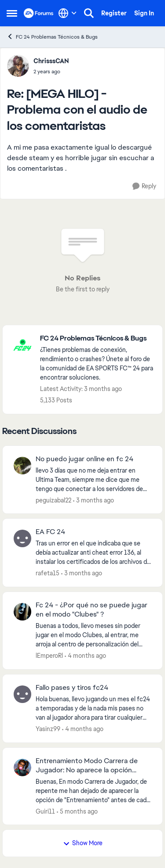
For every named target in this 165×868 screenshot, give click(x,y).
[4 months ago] (85, 656)
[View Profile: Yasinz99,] (22, 694)
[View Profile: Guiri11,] (22, 768)
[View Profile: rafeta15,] (22, 538)
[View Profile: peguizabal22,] (22, 466)
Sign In (144, 13)
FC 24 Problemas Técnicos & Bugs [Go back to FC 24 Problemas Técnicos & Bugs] (52, 37)
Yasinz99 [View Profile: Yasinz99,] (48, 729)
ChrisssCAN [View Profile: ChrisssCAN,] (51, 61)
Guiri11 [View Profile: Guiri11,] (45, 811)
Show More (83, 843)
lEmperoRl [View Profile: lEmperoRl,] (49, 656)
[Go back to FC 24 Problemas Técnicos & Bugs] (97, 339)
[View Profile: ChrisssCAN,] (18, 66)
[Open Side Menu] (12, 13)
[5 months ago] (77, 811)
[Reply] (144, 186)
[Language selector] (68, 13)
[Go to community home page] (39, 13)
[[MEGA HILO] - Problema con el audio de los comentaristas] (51, 72)
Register (114, 13)
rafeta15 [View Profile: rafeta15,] (48, 573)
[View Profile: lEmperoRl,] (22, 612)
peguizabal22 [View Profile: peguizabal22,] (53, 500)
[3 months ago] (93, 500)
